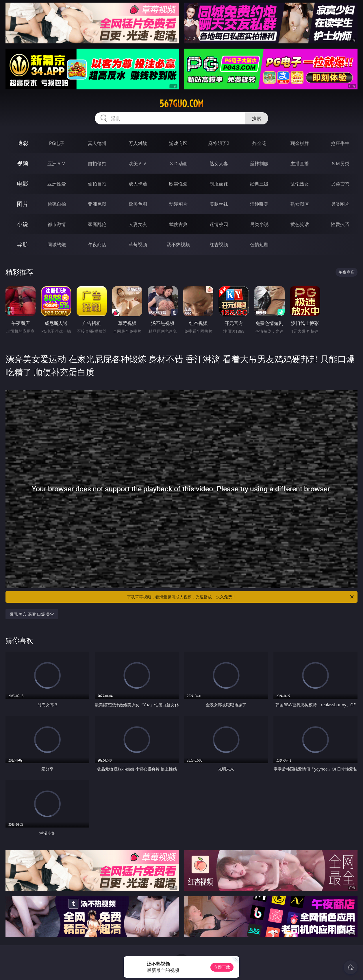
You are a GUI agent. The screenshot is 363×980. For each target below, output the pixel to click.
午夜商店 (97, 244)
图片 (23, 204)
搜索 (257, 118)
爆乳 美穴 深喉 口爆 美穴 (32, 614)
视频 (23, 163)
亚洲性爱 (57, 184)
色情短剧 (259, 244)
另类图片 (340, 204)
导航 (23, 244)
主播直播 (300, 163)
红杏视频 (219, 244)
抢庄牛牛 (340, 143)
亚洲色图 (97, 204)
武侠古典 (178, 224)
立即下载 (222, 967)
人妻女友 (138, 224)
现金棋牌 (300, 143)
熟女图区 (300, 204)
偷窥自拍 (57, 204)
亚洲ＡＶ (57, 163)
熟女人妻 (219, 163)
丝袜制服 (259, 163)
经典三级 (259, 184)
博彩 (23, 143)
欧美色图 (138, 204)
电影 (23, 184)
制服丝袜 (219, 184)
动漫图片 (178, 204)
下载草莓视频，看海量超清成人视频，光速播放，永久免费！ (241, 597)
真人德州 (97, 143)
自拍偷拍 (97, 163)
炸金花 (259, 143)
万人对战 (138, 143)
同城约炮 (57, 244)
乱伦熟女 (300, 184)
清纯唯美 (259, 204)
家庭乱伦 (97, 224)
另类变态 (340, 184)
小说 (23, 224)
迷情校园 (219, 224)
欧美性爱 (178, 184)
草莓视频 (138, 244)
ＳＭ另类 (340, 163)
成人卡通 (138, 184)
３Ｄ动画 (178, 163)
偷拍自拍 (97, 184)
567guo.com (181, 104)
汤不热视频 (178, 244)
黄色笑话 (300, 224)
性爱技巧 (340, 224)
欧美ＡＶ (138, 163)
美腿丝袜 (219, 204)
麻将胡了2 (219, 143)
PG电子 (57, 143)
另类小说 (259, 224)
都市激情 (57, 224)
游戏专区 (178, 143)
